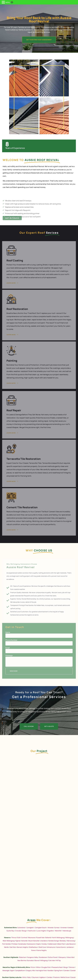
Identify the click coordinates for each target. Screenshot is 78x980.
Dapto (38, 944)
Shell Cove (42, 947)
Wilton (38, 967)
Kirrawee (64, 927)
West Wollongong (9, 941)
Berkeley (63, 941)
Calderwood (52, 944)
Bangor (24, 931)
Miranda (50, 927)
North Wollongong (58, 938)
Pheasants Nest (57, 967)
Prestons (56, 977)
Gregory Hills (30, 970)
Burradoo (30, 960)
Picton (33, 967)
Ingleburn (43, 977)
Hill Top (58, 960)
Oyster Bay (10, 931)
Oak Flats (13, 947)
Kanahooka (22, 944)
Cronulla (18, 931)
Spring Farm (58, 970)
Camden (66, 970)
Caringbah (30, 927)
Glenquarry (62, 957)
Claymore (35, 977)
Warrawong (71, 941)
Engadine (50, 931)
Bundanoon (43, 957)
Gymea (57, 927)
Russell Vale (40, 938)
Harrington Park (41, 970)
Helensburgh (67, 931)
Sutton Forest (53, 957)
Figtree (18, 941)
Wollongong (69, 938)
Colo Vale (52, 960)
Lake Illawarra (70, 944)
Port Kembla (6, 944)
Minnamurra (51, 947)
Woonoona (32, 938)
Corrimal (24, 938)
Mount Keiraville (34, 941)
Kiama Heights (42, 950)
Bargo (66, 967)
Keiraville (24, 941)
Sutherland (21, 927)
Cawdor (73, 970)
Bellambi (48, 938)
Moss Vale (71, 957)
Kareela (70, 927)
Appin (12, 970)
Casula (73, 977)
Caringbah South (40, 927)
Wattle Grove (65, 977)
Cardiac (50, 977)
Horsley (44, 944)
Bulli (19, 938)
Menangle (6, 970)
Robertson (23, 957)
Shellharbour (33, 947)
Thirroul (14, 938)
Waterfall (58, 931)
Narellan (50, 970)
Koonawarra (31, 944)
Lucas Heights (41, 931)
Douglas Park (46, 967)
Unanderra (44, 941)
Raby (29, 977)
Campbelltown (20, 970)
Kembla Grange (54, 941)
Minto (24, 977)
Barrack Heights (22, 947)
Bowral (37, 960)
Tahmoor (72, 967)
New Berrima (22, 960)
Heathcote (32, 931)
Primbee (14, 944)
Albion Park (61, 944)
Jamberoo (70, 947)
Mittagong (44, 960)
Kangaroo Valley (33, 957)
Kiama (33, 950)
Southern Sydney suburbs (12, 977)
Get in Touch (12, 222)
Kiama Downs (61, 947)
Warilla (6, 947)
